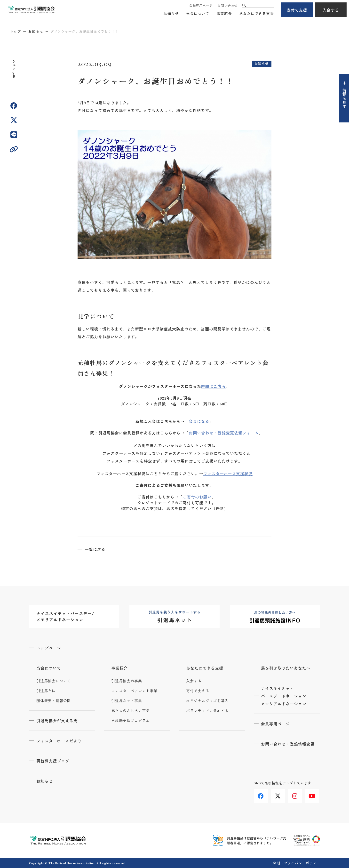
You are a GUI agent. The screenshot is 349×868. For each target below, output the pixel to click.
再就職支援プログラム (131, 721)
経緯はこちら (214, 386)
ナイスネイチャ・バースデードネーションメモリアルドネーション (284, 696)
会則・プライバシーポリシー (297, 863)
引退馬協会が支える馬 (57, 721)
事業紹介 (224, 13)
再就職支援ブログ (53, 761)
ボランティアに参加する (207, 711)
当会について (198, 13)
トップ (16, 31)
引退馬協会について (54, 681)
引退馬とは (46, 691)
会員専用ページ (201, 5)
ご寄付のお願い (197, 497)
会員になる (199, 421)
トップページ (49, 648)
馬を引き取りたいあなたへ (286, 668)
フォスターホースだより (59, 741)
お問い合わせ (227, 5)
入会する (331, 10)
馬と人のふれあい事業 (131, 711)
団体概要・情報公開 (54, 701)
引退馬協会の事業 (127, 681)
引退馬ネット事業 (127, 701)
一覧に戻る (95, 549)
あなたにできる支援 (257, 13)
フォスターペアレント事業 (134, 691)
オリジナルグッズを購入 (207, 701)
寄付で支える (198, 691)
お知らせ (171, 13)
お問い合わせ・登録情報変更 (288, 744)
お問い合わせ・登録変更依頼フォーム (224, 433)
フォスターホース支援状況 (228, 474)
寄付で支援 (297, 10)
